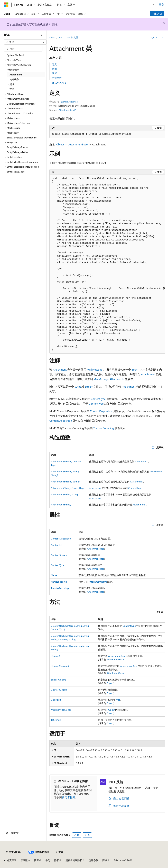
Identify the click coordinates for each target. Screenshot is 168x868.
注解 (54, 73)
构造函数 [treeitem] (14, 79)
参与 (48, 860)
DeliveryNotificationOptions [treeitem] (21, 104)
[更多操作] (162, 38)
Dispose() (56, 656)
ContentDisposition (101, 411)
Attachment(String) (61, 505)
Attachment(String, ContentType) (68, 488)
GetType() (56, 700)
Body (134, 369)
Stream (89, 386)
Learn (52, 37)
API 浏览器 (73, 37)
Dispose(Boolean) (60, 666)
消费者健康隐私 (74, 860)
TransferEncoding (104, 428)
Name (54, 575)
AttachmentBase (78, 144)
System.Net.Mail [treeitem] (15, 55)
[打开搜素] (154, 5)
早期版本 (25, 860)
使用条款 (94, 860)
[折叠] (42, 35)
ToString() (56, 720)
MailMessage (95, 369)
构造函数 (57, 78)
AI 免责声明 (10, 860)
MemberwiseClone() (61, 710)
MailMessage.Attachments (109, 379)
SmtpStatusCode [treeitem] (16, 172)
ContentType (98, 399)
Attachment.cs (66, 110)
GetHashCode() (59, 690)
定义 (54, 64)
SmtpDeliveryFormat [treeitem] (17, 147)
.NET (61, 37)
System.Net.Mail (69, 102)
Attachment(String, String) (65, 494)
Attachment (60, 369)
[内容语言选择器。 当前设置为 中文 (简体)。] (13, 852)
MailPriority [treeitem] (13, 133)
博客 (36, 860)
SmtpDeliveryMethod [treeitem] (18, 152)
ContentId (56, 545)
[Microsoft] (6, 5)
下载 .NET (157, 14)
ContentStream (59, 555)
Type (118, 700)
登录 (162, 4)
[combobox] (25, 42)
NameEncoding (59, 582)
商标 (105, 860)
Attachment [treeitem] (16, 75)
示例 (54, 69)
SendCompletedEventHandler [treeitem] (22, 138)
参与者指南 (69, 797)
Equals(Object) (58, 680)
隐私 (57, 860)
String (78, 386)
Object (60, 144)
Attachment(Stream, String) (65, 482)
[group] (107, 264)
